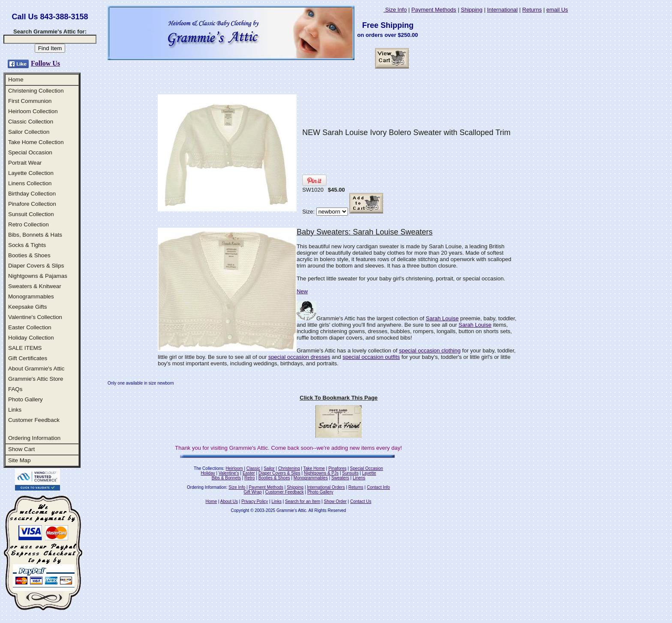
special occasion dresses (299, 357)
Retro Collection (28, 224)
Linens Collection (30, 183)
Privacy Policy (255, 501)
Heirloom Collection (33, 111)
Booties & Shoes (29, 255)
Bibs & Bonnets (226, 478)
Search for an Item (303, 501)
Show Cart (21, 449)
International (502, 10)
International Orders (326, 487)
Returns (532, 10)
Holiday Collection (31, 338)
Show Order (335, 501)
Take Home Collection (36, 142)
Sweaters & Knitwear (35, 286)
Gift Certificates (28, 358)
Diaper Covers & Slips (36, 266)
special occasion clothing (430, 351)
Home (16, 80)
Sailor (269, 468)
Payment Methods (434, 10)
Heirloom (234, 468)
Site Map (19, 460)
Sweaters (340, 478)
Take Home (314, 468)
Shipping (472, 10)
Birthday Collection (32, 194)
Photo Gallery (25, 399)
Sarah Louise (442, 318)
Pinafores (337, 468)
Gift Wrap (253, 492)
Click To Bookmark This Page (339, 398)
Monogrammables (31, 296)
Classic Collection (31, 122)
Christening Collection (36, 91)
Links (15, 410)
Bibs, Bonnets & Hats (35, 235)
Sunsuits (350, 473)
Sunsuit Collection (31, 214)
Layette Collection (31, 173)
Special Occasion (30, 152)
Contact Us (361, 501)
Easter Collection (30, 327)
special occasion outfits (371, 357)
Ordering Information (34, 438)
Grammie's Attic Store (36, 379)
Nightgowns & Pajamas (38, 276)
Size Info (395, 10)
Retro (249, 478)
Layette (369, 473)
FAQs (15, 389)
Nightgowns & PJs (321, 473)
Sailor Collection (29, 132)
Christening (289, 468)
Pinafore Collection (32, 204)
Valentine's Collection (35, 317)
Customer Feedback (34, 420)
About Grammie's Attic (36, 369)
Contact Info (378, 487)
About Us (229, 501)
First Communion (30, 101)
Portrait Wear (25, 163)
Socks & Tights (27, 245)
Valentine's (229, 473)
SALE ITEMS (25, 348)
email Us (557, 10)
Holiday (208, 473)
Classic (253, 468)
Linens (359, 478)
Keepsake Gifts (27, 307)
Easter (249, 473)
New (302, 291)
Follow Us (45, 63)
